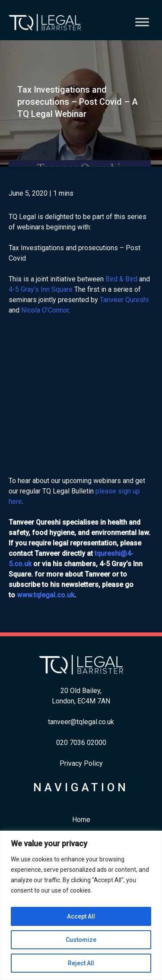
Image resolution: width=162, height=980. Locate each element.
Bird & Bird (121, 279)
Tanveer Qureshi (124, 300)
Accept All (81, 916)
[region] (81, 905)
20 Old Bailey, (81, 691)
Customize (81, 940)
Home (81, 820)
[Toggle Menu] (142, 22)
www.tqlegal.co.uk (46, 595)
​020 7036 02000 (81, 743)
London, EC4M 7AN (81, 701)
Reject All (81, 963)
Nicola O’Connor (45, 310)
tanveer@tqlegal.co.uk (81, 722)
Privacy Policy (81, 763)
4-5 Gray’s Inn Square (41, 289)
